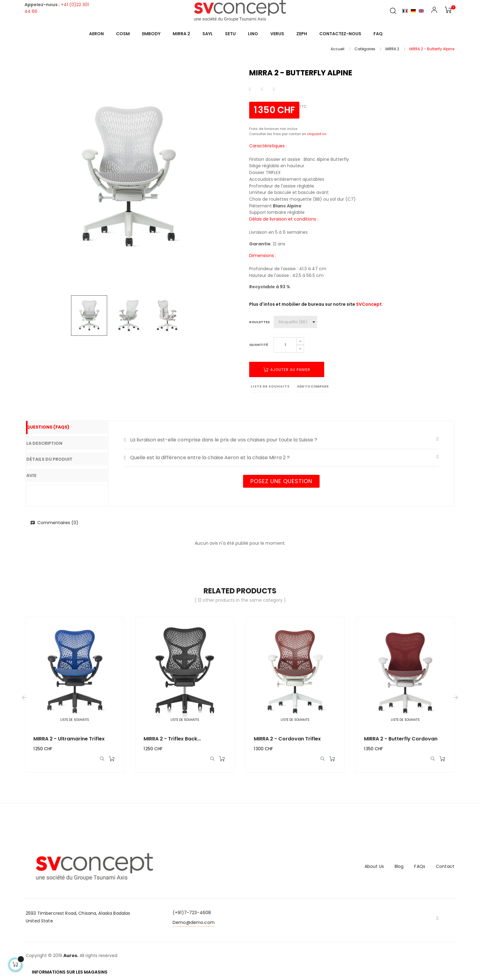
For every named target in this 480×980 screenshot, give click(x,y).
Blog (399, 869)
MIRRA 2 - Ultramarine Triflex (69, 739)
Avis (40, 473)
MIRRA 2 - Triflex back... (172, 739)
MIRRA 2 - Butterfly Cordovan (401, 739)
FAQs (420, 869)
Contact (445, 869)
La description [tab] (53, 443)
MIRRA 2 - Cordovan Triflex (287, 739)
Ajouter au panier (287, 370)
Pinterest (274, 89)
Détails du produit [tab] (58, 458)
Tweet (262, 89)
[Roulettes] (295, 322)
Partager (250, 89)
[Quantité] (285, 345)
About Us (374, 869)
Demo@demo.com (194, 925)
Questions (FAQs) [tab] (56, 428)
